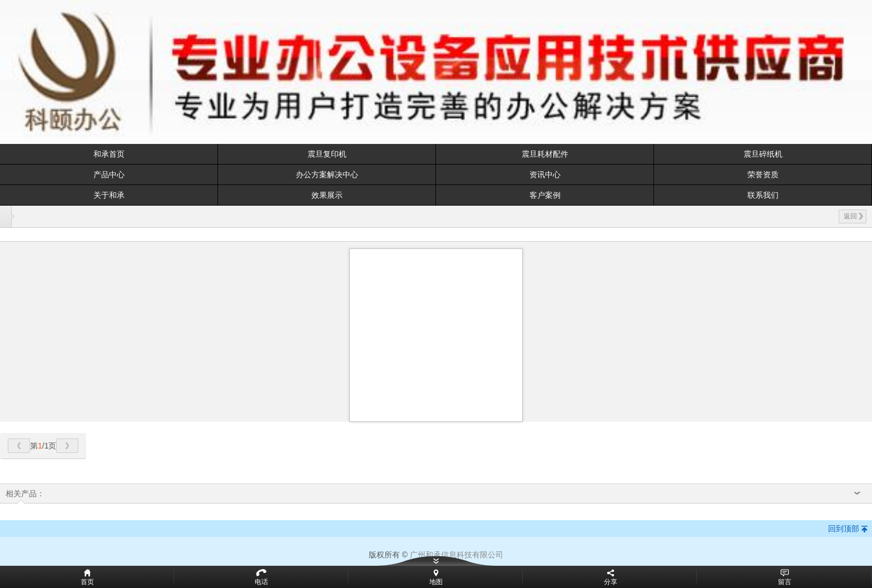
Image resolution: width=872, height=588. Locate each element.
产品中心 (109, 175)
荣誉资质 (763, 175)
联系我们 (763, 195)
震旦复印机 (327, 154)
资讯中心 (545, 175)
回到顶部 (844, 529)
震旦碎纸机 (763, 154)
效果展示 (327, 195)
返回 (853, 216)
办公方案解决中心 (327, 175)
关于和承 (109, 195)
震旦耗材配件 (545, 154)
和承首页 (109, 154)
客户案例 (545, 195)
